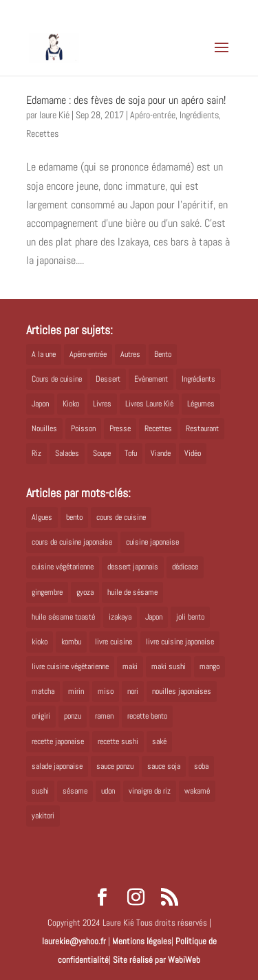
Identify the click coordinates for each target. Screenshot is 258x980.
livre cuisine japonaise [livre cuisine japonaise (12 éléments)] (180, 642)
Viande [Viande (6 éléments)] (161, 453)
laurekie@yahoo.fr (74, 941)
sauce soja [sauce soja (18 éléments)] (164, 766)
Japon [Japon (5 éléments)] (40, 404)
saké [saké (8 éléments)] (159, 741)
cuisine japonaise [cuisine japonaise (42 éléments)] (152, 542)
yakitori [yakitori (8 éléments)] (43, 816)
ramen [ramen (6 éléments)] (104, 716)
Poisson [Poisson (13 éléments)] (83, 428)
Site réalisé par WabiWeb (157, 960)
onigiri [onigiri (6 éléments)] (41, 716)
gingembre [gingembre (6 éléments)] (47, 592)
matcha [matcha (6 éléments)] (43, 691)
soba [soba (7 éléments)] (201, 766)
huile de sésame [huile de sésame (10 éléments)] (132, 592)
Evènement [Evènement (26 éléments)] (151, 379)
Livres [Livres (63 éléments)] (102, 404)
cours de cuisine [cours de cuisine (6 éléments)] (121, 517)
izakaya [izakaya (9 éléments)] (120, 617)
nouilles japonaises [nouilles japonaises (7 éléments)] (182, 691)
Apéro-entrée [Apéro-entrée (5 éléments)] (88, 354)
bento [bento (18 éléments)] (74, 517)
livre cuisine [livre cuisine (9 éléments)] (114, 642)
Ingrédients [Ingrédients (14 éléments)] (198, 379)
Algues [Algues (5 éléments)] (42, 517)
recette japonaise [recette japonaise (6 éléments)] (58, 741)
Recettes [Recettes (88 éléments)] (158, 428)
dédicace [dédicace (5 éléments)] (185, 567)
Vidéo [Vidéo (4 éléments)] (193, 453)
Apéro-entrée (153, 115)
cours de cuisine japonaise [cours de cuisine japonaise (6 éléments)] (72, 542)
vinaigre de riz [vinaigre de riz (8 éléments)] (150, 791)
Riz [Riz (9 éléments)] (36, 453)
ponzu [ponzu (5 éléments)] (73, 716)
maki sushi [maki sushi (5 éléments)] (169, 666)
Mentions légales (142, 941)
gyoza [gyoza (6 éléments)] (85, 592)
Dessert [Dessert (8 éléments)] (108, 379)
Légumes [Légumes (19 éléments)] (201, 404)
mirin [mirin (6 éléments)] (76, 691)
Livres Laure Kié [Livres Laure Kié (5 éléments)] (149, 404)
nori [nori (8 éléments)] (133, 691)
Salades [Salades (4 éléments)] (67, 453)
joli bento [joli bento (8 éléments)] (190, 617)
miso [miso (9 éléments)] (106, 691)
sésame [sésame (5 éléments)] (75, 791)
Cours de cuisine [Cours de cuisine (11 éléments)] (57, 379)
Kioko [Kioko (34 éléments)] (71, 404)
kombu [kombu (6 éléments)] (71, 642)
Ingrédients (199, 115)
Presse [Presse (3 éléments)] (120, 428)
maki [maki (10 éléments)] (130, 666)
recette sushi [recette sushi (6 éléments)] (118, 741)
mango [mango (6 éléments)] (209, 666)
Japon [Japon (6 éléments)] (154, 617)
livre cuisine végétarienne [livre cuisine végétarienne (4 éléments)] (70, 666)
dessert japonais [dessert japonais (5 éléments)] (133, 567)
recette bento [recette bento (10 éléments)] (147, 716)
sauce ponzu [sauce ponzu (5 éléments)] (115, 766)
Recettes (42, 133)
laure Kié (54, 115)
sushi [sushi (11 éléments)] (40, 791)
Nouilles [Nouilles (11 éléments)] (44, 428)
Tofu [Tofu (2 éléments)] (131, 453)
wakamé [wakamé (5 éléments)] (197, 791)
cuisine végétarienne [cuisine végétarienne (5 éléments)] (63, 567)
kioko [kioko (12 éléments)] (40, 642)
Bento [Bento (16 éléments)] (163, 354)
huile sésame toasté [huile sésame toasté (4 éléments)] (63, 617)
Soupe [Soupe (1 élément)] (102, 453)
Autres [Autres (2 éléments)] (130, 354)
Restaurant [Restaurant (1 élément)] (202, 428)
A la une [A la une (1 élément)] (44, 354)
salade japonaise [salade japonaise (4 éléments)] (57, 766)
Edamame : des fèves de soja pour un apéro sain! (126, 100)
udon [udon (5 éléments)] (108, 791)
